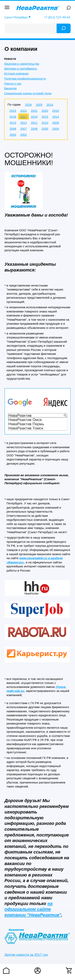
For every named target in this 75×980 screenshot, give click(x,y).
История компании (16, 74)
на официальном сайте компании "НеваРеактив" (33, 909)
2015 (45, 117)
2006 (34, 129)
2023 (13, 111)
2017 (23, 117)
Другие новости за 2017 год (26, 955)
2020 (45, 111)
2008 (13, 129)
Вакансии (10, 88)
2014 (55, 117)
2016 (34, 117)
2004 (55, 129)
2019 (55, 111)
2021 (34, 111)
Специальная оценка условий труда (28, 93)
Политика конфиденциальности (25, 79)
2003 (13, 135)
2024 (50, 105)
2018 (13, 117)
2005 (45, 129)
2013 (13, 123)
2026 (28, 105)
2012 (23, 123)
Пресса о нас (13, 84)
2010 (45, 123)
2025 (39, 105)
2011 (34, 123)
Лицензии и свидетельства (22, 64)
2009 (55, 123)
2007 (23, 129)
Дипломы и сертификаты (21, 69)
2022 (23, 111)
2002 (23, 135)
